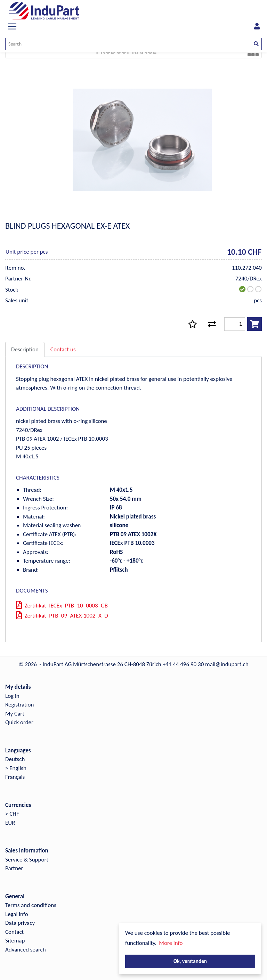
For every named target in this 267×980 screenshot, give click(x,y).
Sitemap (15, 941)
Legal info (17, 914)
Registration (19, 705)
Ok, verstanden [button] (190, 961)
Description (25, 349)
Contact (14, 932)
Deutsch (15, 759)
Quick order (19, 722)
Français (15, 777)
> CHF (12, 814)
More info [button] (171, 943)
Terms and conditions (31, 905)
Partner (14, 868)
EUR (10, 823)
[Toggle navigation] (12, 26)
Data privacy (20, 923)
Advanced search (26, 950)
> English (16, 768)
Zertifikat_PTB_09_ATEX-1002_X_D (62, 616)
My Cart (15, 714)
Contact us (63, 349)
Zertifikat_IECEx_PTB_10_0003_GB (62, 606)
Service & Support (27, 860)
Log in (12, 696)
